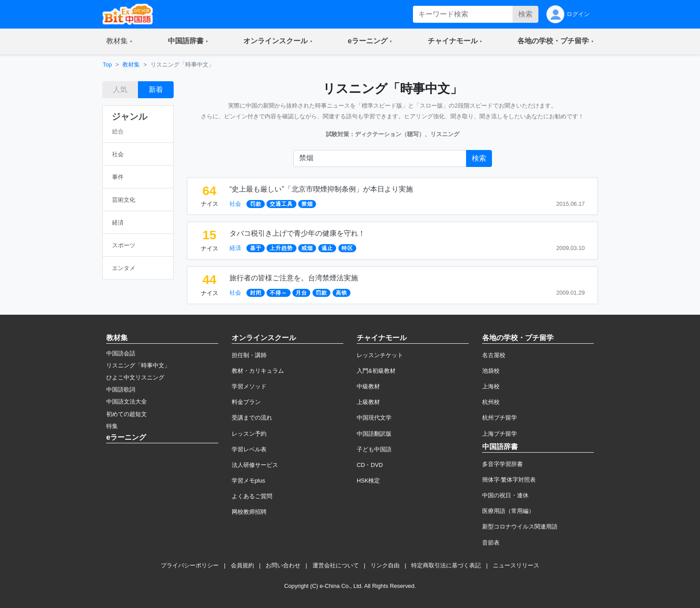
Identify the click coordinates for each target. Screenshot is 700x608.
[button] (119, 42)
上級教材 (368, 402)
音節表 (491, 543)
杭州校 (491, 402)
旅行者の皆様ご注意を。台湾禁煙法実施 (294, 278)
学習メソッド (249, 386)
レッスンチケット (380, 355)
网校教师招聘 (249, 512)
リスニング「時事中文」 (138, 365)
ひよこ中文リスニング (135, 377)
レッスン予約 (249, 434)
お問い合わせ (283, 565)
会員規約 (242, 565)
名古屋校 (494, 355)
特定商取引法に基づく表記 (446, 565)
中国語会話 (121, 353)
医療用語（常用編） (508, 511)
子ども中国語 (374, 449)
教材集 (131, 65)
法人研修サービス (255, 465)
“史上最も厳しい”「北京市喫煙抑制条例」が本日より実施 (321, 189)
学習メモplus (248, 481)
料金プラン (246, 402)
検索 (525, 14)
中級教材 (368, 386)
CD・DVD (370, 465)
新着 (156, 90)
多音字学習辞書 (502, 464)
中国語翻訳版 (374, 434)
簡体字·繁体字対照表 (509, 480)
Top (107, 65)
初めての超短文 (127, 414)
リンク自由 (385, 565)
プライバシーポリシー (190, 565)
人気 (120, 90)
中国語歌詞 (121, 389)
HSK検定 (368, 481)
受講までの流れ (252, 418)
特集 (112, 426)
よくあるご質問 (252, 496)
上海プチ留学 (500, 434)
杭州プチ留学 (500, 418)
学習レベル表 (249, 449)
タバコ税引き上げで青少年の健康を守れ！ (297, 233)
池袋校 (491, 371)
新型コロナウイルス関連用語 (520, 527)
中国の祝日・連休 (505, 495)
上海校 (491, 386)
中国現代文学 (374, 418)
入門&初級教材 (376, 371)
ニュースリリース (516, 565)
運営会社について (336, 565)
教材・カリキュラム (258, 371)
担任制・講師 (249, 355)
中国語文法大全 (127, 402)
